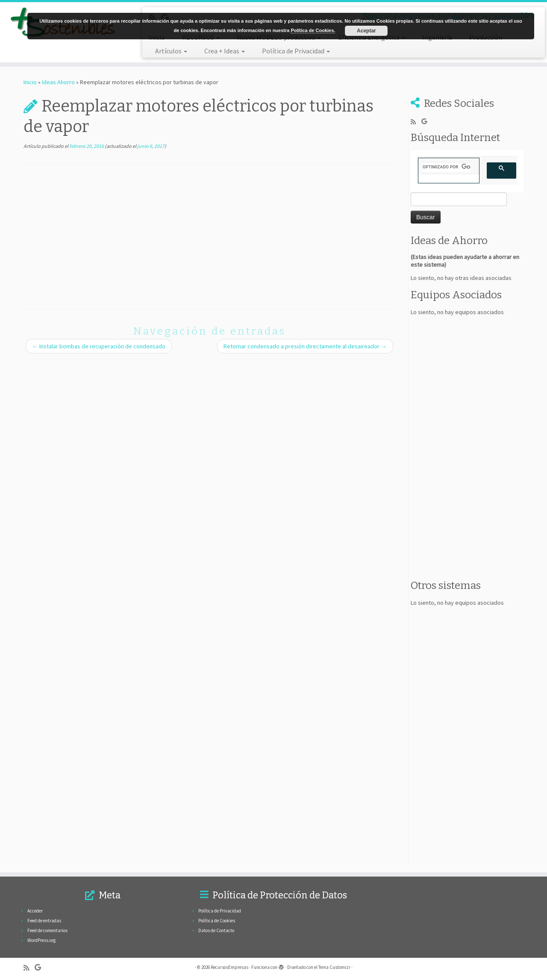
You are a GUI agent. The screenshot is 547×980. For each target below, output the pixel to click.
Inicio (30, 82)
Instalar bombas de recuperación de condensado (99, 346)
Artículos (171, 51)
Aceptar (366, 31)
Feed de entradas (44, 921)
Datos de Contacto (216, 930)
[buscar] (447, 167)
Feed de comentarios (47, 930)
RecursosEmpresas (229, 967)
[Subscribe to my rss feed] (416, 121)
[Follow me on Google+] (427, 121)
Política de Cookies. (313, 30)
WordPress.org (41, 940)
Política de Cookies (217, 921)
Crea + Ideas (225, 51)
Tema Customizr (334, 967)
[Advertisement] (209, 237)
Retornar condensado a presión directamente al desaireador (305, 346)
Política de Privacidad (296, 51)
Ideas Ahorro (58, 82)
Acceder (35, 911)
